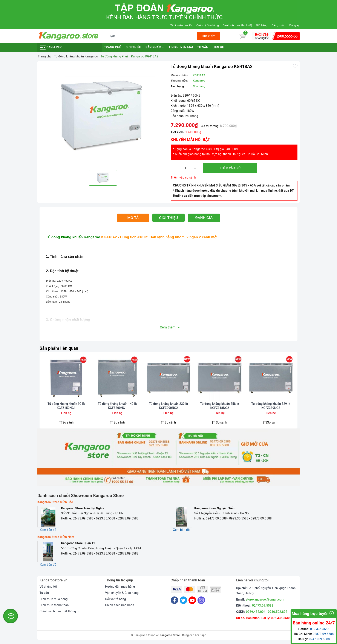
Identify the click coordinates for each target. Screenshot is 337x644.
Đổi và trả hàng (116, 599)
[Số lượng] (185, 168)
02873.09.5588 (323, 634)
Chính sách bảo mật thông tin (60, 611)
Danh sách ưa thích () (237, 25)
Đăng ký (294, 25)
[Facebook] (174, 600)
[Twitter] (183, 600)
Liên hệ (218, 47)
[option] (103, 115)
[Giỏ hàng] (242, 36)
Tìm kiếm (208, 36)
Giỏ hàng (262, 25)
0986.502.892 (277, 612)
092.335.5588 (281, 618)
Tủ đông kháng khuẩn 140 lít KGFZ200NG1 (117, 406)
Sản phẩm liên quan (59, 348)
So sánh (68, 422)
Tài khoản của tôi (181, 25)
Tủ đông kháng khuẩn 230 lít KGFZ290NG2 (168, 406)
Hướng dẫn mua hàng (120, 587)
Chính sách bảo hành (120, 605)
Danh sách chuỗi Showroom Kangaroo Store (81, 496)
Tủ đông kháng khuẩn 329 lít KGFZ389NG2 (271, 406)
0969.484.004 (256, 612)
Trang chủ (113, 47)
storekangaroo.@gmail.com (265, 599)
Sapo (203, 635)
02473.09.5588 (263, 605)
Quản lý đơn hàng (208, 25)
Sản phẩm (155, 48)
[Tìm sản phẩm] (151, 36)
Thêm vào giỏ (230, 168)
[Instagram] (201, 600)
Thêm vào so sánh (183, 177)
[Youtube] (192, 600)
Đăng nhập (278, 25)
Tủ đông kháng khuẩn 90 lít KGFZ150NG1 (66, 406)
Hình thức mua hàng (54, 599)
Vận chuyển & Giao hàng (122, 593)
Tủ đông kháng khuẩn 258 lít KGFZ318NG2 (220, 406)
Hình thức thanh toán (54, 605)
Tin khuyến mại (181, 47)
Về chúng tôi (48, 587)
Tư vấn (203, 47)
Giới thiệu (133, 47)
